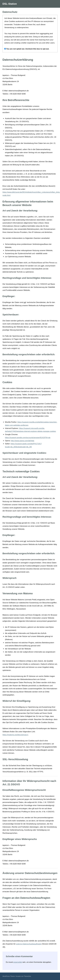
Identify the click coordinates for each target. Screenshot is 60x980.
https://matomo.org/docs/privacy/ (15, 735)
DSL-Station (10, 4)
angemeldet (18, 962)
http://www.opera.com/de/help (23, 441)
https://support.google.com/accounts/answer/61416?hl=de (28, 438)
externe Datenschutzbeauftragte (29, 944)
